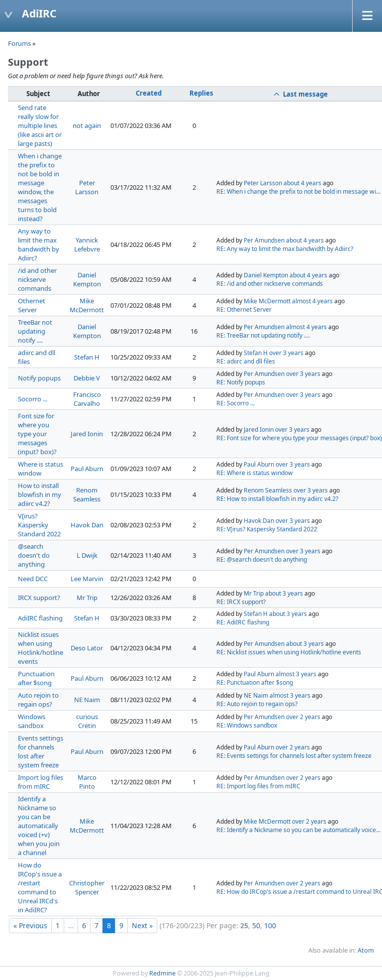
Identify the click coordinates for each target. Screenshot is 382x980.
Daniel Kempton (87, 279)
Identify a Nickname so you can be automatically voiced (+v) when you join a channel (39, 826)
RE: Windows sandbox (247, 725)
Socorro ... (33, 399)
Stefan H (87, 357)
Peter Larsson (87, 187)
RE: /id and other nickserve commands (270, 284)
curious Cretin (87, 721)
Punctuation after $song (36, 678)
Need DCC (33, 579)
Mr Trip (87, 598)
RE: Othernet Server (244, 309)
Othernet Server (32, 305)
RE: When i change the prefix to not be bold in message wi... (298, 191)
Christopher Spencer (87, 887)
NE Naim (87, 700)
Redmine (162, 973)
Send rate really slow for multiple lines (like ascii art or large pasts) (40, 125)
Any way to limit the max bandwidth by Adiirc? (39, 245)
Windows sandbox (32, 721)
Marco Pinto (87, 782)
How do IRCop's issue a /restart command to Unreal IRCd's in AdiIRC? (40, 887)
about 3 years (284, 593)
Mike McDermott (87, 305)
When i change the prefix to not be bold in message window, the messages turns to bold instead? (40, 187)
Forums (19, 43)
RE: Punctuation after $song (255, 682)
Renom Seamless (87, 494)
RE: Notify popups (241, 382)
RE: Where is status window (255, 473)
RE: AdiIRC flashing (243, 622)
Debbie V (87, 378)
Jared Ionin (87, 434)
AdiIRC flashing (40, 618)
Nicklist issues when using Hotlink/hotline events (41, 648)
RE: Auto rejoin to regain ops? (257, 704)
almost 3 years (296, 674)
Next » (142, 925)
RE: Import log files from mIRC (258, 786)
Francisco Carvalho (87, 399)
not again (87, 125)
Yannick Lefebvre (87, 245)
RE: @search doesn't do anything (262, 559)
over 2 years (303, 717)
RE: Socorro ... (236, 403)
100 (270, 925)
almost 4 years (312, 301)
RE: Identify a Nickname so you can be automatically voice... (298, 830)
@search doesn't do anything (34, 555)
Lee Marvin (87, 579)
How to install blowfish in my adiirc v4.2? (40, 494)
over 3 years (286, 353)
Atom (366, 950)
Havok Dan (87, 525)
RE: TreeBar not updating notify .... (263, 335)
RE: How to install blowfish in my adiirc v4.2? (277, 499)
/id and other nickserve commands (37, 279)
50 (256, 925)
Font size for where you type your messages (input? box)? (37, 434)
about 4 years (302, 183)
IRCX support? (39, 598)
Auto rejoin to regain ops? (38, 700)
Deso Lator (87, 648)
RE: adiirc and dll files (246, 361)
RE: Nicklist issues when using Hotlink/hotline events (289, 652)
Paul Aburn (87, 469)
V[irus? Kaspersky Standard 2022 (39, 525)
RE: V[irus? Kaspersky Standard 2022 (267, 529)
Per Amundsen (264, 240)
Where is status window (41, 469)
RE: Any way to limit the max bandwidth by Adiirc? (285, 249)
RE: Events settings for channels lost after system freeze (294, 756)
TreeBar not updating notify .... (35, 331)
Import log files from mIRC (41, 782)
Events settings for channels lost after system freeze (41, 751)
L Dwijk (87, 555)
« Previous (30, 925)
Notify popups (39, 378)
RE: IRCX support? (241, 602)
